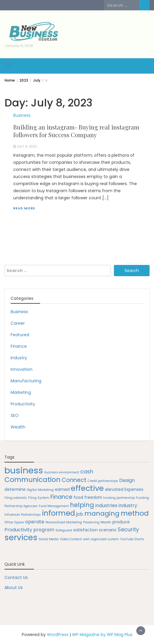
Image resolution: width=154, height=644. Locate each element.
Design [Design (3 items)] (127, 480)
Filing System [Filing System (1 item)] (39, 498)
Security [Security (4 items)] (128, 529)
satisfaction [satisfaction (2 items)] (85, 530)
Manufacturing (26, 381)
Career (18, 323)
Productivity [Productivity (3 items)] (18, 530)
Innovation (22, 369)
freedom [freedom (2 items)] (93, 497)
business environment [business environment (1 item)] (62, 472)
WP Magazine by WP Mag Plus (102, 635)
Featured (20, 335)
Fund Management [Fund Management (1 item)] (54, 506)
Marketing (21, 392)
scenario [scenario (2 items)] (108, 530)
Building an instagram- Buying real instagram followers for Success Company (76, 131)
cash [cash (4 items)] (87, 471)
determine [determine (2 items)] (15, 489)
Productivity (23, 404)
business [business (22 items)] (24, 470)
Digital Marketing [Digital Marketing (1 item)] (40, 490)
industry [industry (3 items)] (128, 505)
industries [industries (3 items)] (106, 505)
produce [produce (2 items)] (121, 522)
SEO (15, 415)
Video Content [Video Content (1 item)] (71, 539)
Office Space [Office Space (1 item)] (14, 522)
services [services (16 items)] (21, 537)
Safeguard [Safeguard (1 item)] (64, 530)
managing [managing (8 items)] (102, 513)
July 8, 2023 (27, 147)
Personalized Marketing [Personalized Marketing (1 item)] (64, 522)
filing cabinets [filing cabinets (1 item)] (16, 498)
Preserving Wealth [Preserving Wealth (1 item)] (97, 522)
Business (22, 115)
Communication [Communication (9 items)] (32, 480)
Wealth (18, 427)
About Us (14, 588)
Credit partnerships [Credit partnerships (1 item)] (103, 481)
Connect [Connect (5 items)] (74, 480)
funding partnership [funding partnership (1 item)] (119, 498)
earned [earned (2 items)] (62, 489)
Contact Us (16, 577)
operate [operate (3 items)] (35, 522)
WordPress (58, 635)
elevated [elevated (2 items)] (114, 489)
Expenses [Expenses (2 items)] (134, 489)
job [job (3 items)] (80, 514)
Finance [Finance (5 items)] (61, 497)
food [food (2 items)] (78, 497)
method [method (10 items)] (135, 513)
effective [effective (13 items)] (87, 488)
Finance (19, 346)
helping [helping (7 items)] (82, 505)
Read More (24, 208)
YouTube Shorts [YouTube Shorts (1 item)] (132, 539)
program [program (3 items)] (44, 530)
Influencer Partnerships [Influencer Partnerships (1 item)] (23, 515)
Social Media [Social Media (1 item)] (49, 539)
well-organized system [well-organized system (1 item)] (101, 539)
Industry (19, 358)
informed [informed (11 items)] (58, 513)
